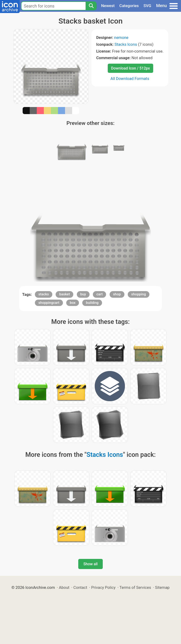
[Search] (91, 6)
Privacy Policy (103, 587)
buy (83, 294)
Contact (80, 587)
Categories (129, 6)
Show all (90, 564)
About (64, 587)
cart (100, 294)
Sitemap (162, 587)
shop (117, 294)
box (73, 303)
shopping (139, 294)
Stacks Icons (126, 44)
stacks (44, 294)
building (92, 303)
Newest (108, 6)
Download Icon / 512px (130, 68)
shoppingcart (49, 303)
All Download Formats (130, 78)
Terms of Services (135, 587)
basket (64, 294)
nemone (121, 37)
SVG (147, 6)
